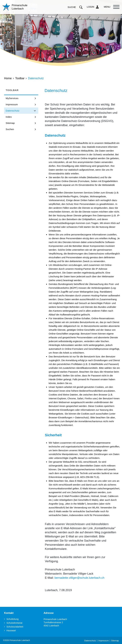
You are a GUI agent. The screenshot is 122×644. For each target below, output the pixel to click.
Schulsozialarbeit (15, 627)
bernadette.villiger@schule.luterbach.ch (79, 578)
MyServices (12, 98)
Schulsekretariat (14, 623)
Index (9, 117)
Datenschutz (20, 111)
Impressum (12, 104)
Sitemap (10, 123)
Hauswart (11, 631)
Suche (75, 7)
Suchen (10, 129)
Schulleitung (12, 619)
